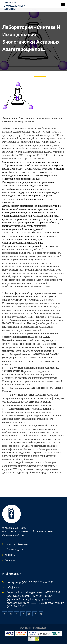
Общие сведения (14, 550)
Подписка (10, 560)
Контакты (10, 555)
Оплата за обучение (16, 544)
